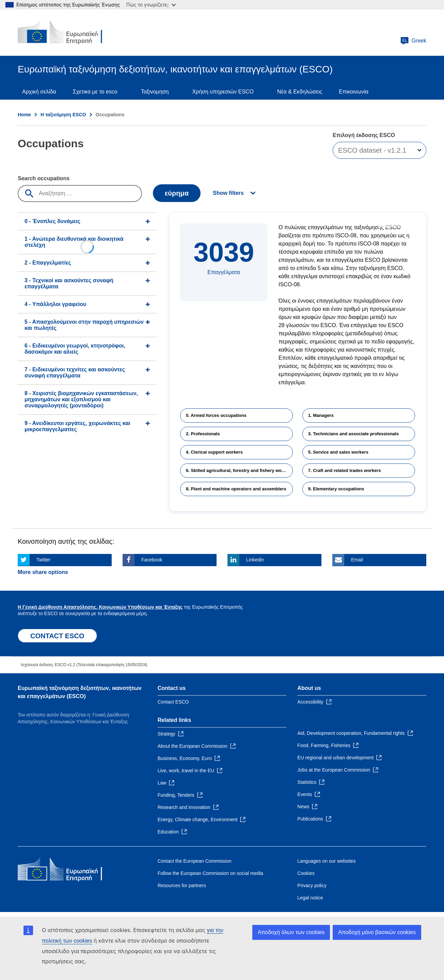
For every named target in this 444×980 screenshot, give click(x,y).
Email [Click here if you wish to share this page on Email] (357, 560)
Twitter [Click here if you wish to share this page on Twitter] (43, 560)
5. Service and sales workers (338, 452)
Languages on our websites (326, 861)
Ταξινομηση (155, 92)
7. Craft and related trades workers (345, 470)
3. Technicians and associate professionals (353, 434)
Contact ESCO (173, 702)
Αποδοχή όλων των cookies (291, 932)
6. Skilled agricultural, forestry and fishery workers (239, 470)
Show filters (228, 193)
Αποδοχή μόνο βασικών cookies (377, 932)
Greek (413, 41)
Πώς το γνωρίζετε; (151, 5)
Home (24, 115)
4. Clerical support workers (214, 452)
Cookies (306, 873)
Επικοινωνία (354, 92)
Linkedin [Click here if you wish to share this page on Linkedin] (255, 560)
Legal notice (310, 898)
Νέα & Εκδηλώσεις (300, 92)
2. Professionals (203, 434)
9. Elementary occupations (336, 489)
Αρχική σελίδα (39, 92)
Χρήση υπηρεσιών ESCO (223, 92)
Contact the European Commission (195, 861)
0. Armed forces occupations (216, 415)
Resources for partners (182, 885)
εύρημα (177, 193)
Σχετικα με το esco (95, 92)
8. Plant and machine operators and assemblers (236, 489)
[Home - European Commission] (67, 33)
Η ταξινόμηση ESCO (63, 115)
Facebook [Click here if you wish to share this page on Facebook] (152, 560)
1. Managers (321, 415)
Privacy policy (312, 885)
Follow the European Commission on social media (210, 873)
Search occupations (44, 178)
